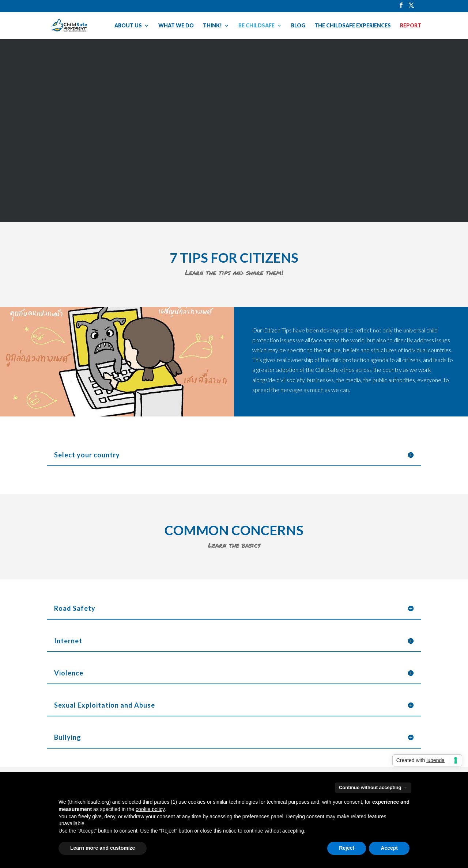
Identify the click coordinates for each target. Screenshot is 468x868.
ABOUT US (128, 26)
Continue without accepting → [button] (373, 787)
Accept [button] (389, 848)
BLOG (298, 26)
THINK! (212, 26)
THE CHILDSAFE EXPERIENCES (353, 26)
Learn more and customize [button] (103, 848)
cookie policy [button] (150, 809)
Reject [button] (347, 848)
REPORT (411, 26)
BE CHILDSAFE (256, 26)
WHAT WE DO (176, 26)
